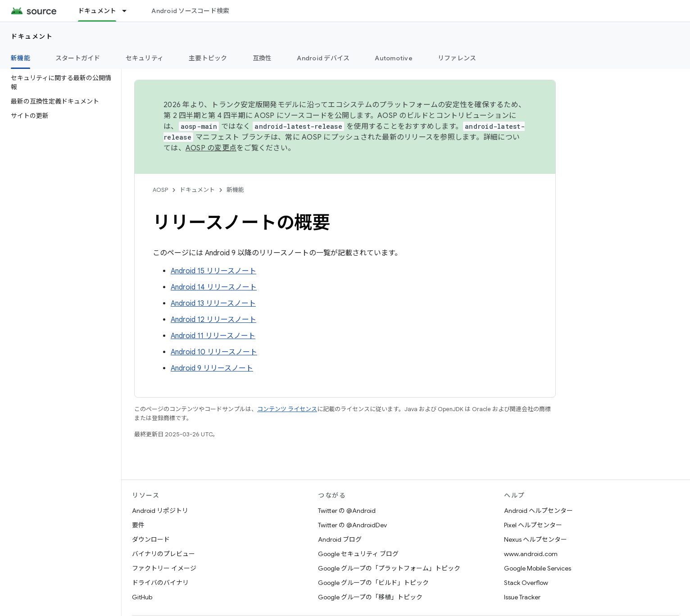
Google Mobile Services (538, 568)
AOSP (160, 190)
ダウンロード (151, 539)
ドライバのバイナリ (160, 583)
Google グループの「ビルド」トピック (373, 583)
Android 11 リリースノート (213, 336)
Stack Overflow (526, 583)
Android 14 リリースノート (214, 287)
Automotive (394, 58)
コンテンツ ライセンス (287, 409)
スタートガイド (78, 58)
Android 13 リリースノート (213, 303)
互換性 (262, 58)
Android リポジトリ (160, 511)
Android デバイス (323, 58)
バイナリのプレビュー (163, 554)
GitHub (142, 597)
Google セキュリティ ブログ (358, 554)
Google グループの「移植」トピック (370, 597)
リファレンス (457, 58)
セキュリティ (145, 58)
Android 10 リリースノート (214, 352)
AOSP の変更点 (211, 148)
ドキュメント (32, 36)
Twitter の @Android (347, 511)
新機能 (235, 190)
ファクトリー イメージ (164, 568)
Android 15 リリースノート (213, 271)
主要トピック (208, 58)
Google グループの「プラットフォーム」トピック (389, 568)
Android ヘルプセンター (538, 511)
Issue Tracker (522, 597)
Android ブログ (340, 539)
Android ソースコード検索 (190, 11)
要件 (138, 525)
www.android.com (531, 554)
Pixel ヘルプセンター (533, 525)
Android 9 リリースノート (212, 368)
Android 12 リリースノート (213, 320)
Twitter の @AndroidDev (352, 525)
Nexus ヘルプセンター (536, 539)
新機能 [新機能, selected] (20, 58)
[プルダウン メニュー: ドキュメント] (128, 11)
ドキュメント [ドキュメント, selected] (97, 11)
